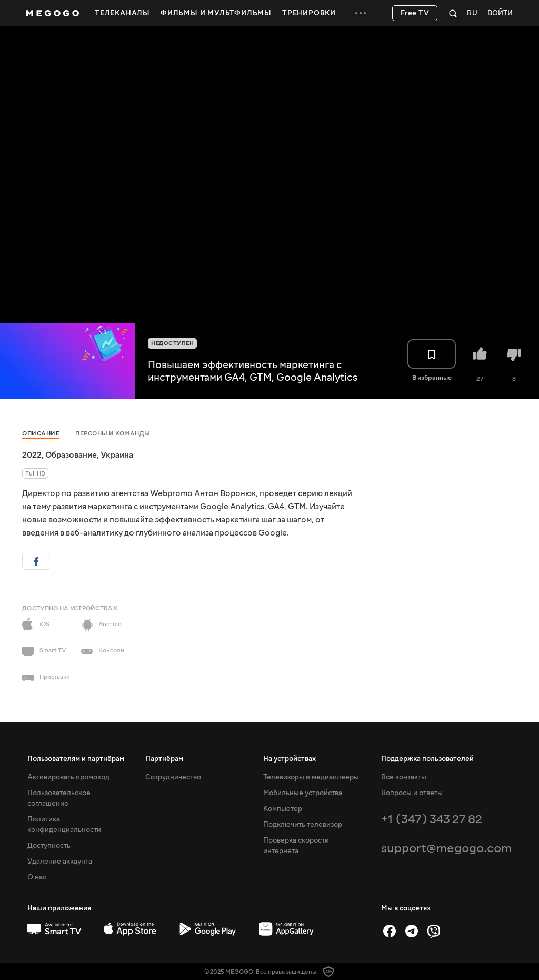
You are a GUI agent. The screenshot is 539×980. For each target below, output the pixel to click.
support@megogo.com (446, 848)
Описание (41, 434)
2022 (32, 455)
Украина (117, 455)
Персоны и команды (113, 434)
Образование (71, 455)
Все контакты (404, 777)
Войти (500, 13)
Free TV (415, 13)
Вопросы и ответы (412, 793)
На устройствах (290, 759)
